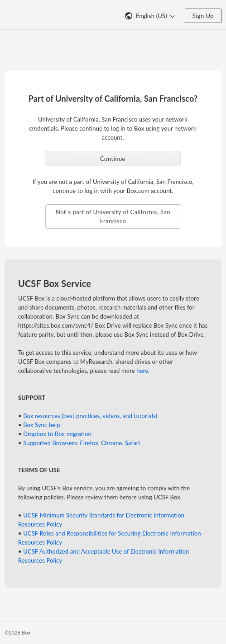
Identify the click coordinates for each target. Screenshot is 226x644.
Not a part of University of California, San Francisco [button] (113, 216)
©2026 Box (17, 632)
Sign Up (203, 16)
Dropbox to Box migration (57, 434)
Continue (113, 159)
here (142, 371)
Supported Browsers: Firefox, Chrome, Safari (82, 443)
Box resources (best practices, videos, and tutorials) (90, 416)
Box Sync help (42, 425)
